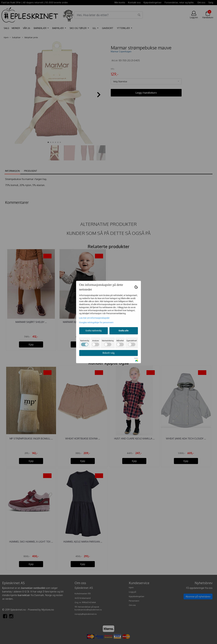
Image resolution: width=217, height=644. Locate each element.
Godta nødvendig (94, 331)
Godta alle (124, 331)
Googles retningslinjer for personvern (96, 322)
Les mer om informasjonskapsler (94, 318)
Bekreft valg (108, 353)
